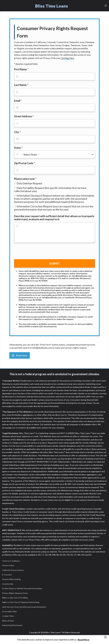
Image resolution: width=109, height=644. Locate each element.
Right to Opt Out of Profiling (15, 598)
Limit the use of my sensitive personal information (24, 607)
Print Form (20, 355)
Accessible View (9, 611)
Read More (83, 640)
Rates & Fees (8, 621)
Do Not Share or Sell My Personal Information (22, 588)
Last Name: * (21, 85)
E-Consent (7, 575)
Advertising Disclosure (12, 625)
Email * (18, 101)
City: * (17, 132)
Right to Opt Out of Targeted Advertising (21, 602)
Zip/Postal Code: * (25, 163)
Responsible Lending (11, 579)
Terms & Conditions (11, 561)
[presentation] (36, 251)
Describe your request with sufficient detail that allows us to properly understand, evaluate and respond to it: (54, 218)
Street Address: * (24, 116)
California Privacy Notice (13, 570)
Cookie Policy (8, 616)
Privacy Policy (8, 565)
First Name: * (21, 69)
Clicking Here (67, 58)
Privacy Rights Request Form (15, 593)
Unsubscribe (8, 584)
